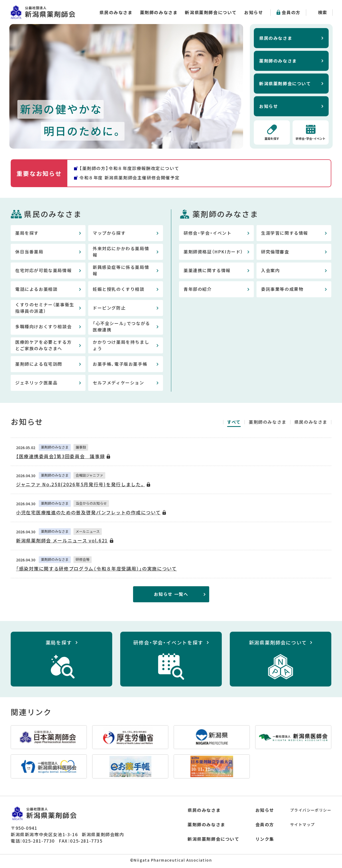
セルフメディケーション (118, 384)
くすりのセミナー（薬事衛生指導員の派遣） (45, 309)
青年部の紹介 (198, 290)
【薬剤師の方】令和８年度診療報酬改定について (129, 169)
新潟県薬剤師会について (211, 12)
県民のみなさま (116, 12)
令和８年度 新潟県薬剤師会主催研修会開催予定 (129, 179)
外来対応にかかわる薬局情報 (121, 253)
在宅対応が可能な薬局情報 (43, 271)
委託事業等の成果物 (282, 290)
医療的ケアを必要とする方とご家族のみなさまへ (43, 346)
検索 (323, 12)
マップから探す (109, 234)
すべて (234, 423)
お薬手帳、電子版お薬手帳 (120, 365)
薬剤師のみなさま (159, 12)
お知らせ (254, 12)
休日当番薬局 (29, 253)
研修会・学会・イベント (311, 139)
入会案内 (270, 271)
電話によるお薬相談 (36, 290)
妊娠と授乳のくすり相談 (119, 290)
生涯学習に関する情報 (285, 234)
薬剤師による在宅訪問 (39, 365)
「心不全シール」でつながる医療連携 (121, 327)
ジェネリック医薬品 (36, 384)
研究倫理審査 (275, 253)
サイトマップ (302, 825)
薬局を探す (272, 139)
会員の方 (291, 12)
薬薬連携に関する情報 (207, 271)
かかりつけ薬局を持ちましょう (121, 346)
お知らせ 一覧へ (171, 595)
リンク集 (265, 840)
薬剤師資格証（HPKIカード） (213, 253)
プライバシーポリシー (311, 811)
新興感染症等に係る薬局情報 (121, 271)
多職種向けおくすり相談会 (43, 327)
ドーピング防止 (109, 309)
